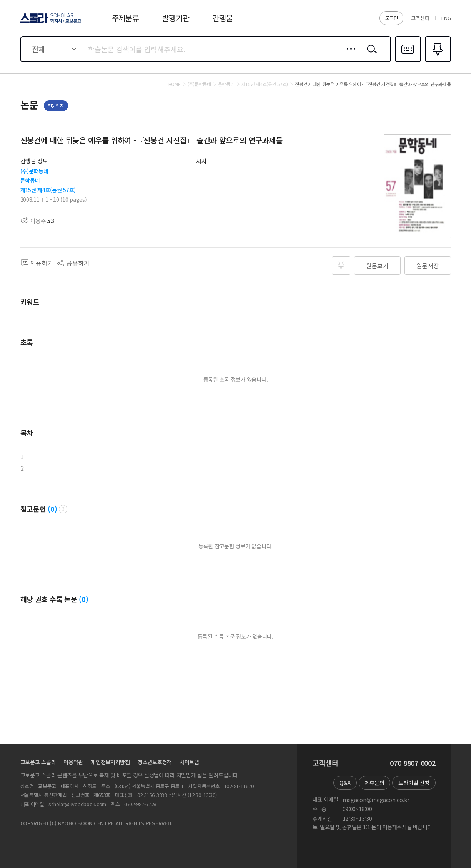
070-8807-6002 (413, 763)
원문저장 (428, 266)
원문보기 (377, 266)
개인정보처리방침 (110, 762)
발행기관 (176, 18)
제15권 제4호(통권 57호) (48, 190)
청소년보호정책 (155, 762)
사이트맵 (189, 762)
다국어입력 (408, 61)
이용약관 (73, 762)
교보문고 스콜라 (38, 762)
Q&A (345, 783)
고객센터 (420, 18)
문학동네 (30, 180)
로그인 (391, 17)
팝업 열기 (63, 509)
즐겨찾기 (437, 61)
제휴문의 (375, 783)
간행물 (222, 18)
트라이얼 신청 (414, 783)
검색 (370, 55)
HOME (175, 84)
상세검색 (349, 55)
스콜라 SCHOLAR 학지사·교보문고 (50, 23)
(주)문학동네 (34, 171)
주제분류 (126, 18)
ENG (446, 18)
